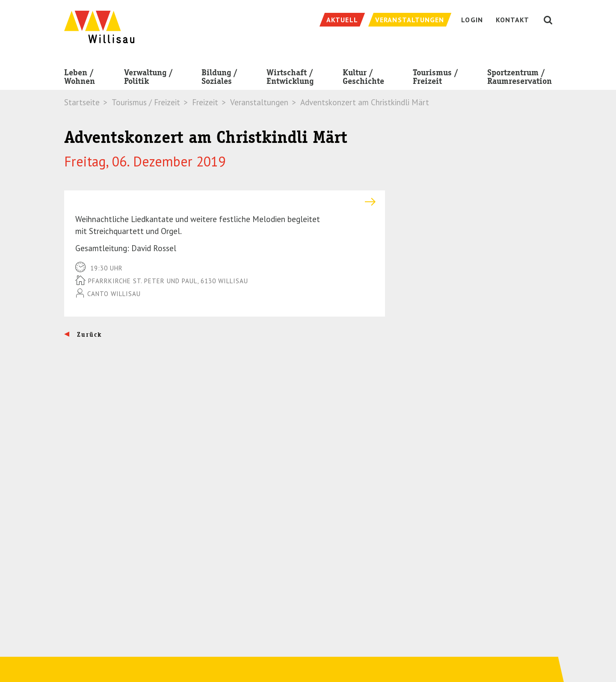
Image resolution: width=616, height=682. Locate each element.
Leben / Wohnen (80, 79)
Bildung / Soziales (219, 79)
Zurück (88, 335)
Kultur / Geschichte (363, 79)
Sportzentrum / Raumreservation (520, 79)
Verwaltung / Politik (148, 79)
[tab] (225, 202)
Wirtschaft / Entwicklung (290, 79)
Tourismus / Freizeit (435, 79)
